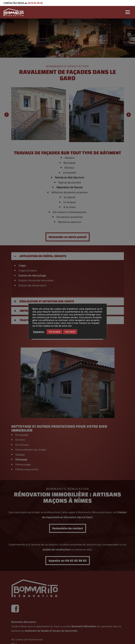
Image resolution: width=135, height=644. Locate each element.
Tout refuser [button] (70, 332)
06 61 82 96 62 (35, 3)
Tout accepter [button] (54, 332)
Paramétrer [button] (39, 332)
